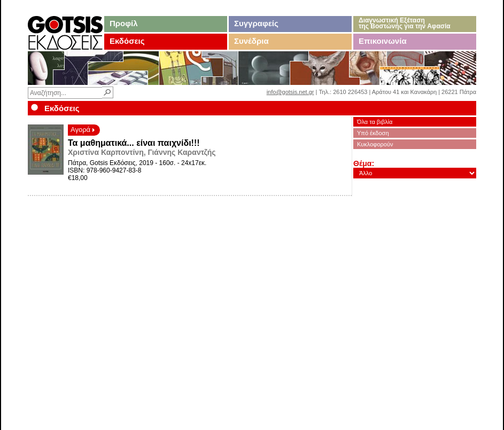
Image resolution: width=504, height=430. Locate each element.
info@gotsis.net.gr (290, 92)
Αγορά (83, 130)
